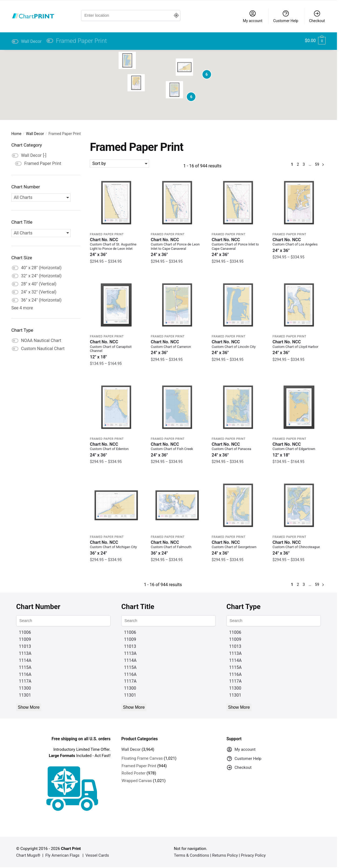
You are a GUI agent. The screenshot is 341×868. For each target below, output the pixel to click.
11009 (25, 639)
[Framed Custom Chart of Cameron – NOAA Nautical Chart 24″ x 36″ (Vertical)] (177, 305)
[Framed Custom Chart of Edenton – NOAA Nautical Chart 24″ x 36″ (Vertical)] (116, 407)
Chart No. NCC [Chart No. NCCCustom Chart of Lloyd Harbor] (299, 347)
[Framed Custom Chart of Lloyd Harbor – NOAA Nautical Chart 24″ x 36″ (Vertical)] (299, 305)
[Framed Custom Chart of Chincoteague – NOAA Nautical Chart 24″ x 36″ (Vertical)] (299, 505)
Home (16, 134)
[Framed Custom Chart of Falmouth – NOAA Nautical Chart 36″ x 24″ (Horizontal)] (177, 505)
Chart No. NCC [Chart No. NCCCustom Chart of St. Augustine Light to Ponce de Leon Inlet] (116, 247)
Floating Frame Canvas (142, 758)
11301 (25, 695)
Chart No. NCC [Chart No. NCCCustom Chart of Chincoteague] (299, 548)
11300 (25, 688)
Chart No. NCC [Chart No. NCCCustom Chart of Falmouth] (177, 548)
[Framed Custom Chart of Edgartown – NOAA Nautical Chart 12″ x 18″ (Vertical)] (299, 407)
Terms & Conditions (192, 855)
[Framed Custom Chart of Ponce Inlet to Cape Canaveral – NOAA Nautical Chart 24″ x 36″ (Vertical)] (238, 203)
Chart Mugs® (28, 855)
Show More (29, 707)
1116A (25, 674)
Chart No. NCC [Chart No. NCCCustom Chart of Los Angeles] (299, 245)
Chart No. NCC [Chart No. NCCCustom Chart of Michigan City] (116, 548)
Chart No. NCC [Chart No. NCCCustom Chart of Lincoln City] (238, 347)
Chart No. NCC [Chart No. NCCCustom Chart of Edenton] (116, 450)
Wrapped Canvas (137, 781)
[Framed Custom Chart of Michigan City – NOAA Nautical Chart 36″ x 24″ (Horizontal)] (116, 505)
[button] (136, 83)
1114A (25, 660)
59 (317, 164)
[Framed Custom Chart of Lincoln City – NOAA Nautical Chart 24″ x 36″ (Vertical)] (238, 305)
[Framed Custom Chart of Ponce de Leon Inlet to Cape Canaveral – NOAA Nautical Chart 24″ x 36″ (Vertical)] (177, 203)
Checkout (317, 16)
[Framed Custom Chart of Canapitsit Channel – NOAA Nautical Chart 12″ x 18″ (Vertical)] (116, 305)
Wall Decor (35, 134)
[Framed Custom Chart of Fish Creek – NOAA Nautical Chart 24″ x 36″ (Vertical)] (177, 407)
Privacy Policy (253, 855)
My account (253, 16)
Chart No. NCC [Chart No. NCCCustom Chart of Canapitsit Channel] (116, 349)
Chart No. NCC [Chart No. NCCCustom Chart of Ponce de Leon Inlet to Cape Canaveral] (177, 247)
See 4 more (22, 308)
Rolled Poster (134, 773)
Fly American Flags (62, 855)
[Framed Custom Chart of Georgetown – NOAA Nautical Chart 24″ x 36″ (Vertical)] (238, 505)
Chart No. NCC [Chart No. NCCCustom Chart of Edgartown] (299, 450)
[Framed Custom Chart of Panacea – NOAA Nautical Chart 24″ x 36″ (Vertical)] (238, 407)
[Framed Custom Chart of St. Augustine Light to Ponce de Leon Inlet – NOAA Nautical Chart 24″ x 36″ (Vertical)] (116, 203)
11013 (25, 646)
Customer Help (286, 16)
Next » (323, 165)
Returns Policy (225, 855)
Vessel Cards (97, 855)
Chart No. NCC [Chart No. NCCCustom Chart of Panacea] (238, 450)
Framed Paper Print (107, 234)
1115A (25, 667)
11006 (25, 632)
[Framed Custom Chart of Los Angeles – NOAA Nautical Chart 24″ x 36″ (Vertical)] (299, 203)
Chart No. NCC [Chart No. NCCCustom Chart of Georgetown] (238, 548)
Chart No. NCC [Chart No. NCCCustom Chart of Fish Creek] (177, 450)
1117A (25, 681)
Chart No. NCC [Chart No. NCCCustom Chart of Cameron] (177, 347)
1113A (25, 653)
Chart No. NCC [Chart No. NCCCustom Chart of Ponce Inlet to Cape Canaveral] (238, 247)
